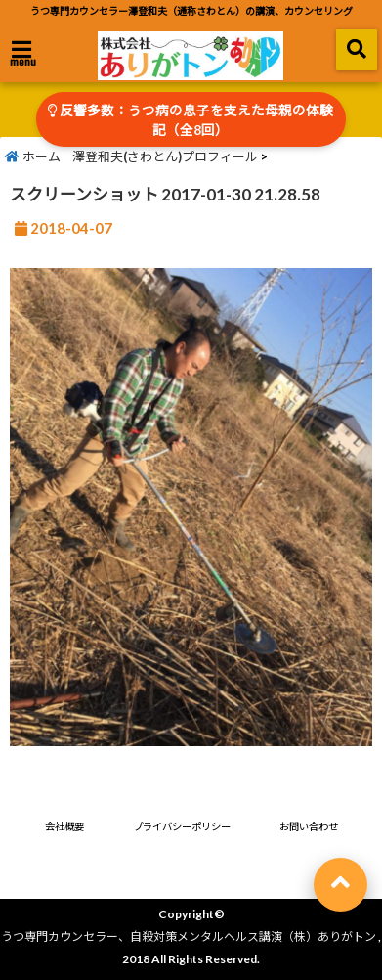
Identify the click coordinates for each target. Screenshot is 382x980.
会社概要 (64, 826)
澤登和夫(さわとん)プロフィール (165, 156)
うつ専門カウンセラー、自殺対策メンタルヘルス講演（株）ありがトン (189, 936)
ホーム (33, 156)
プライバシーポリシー (182, 826)
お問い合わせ (309, 826)
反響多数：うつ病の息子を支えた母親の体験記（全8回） (191, 120)
